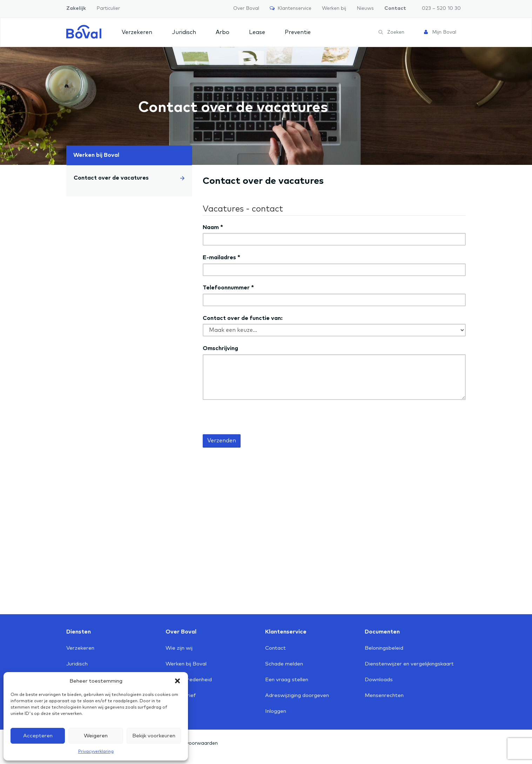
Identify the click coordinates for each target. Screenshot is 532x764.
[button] (177, 681)
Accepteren (38, 736)
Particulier (108, 8)
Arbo (223, 32)
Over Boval (246, 8)
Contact (395, 8)
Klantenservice (291, 8)
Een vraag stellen (287, 680)
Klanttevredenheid (189, 680)
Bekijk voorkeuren (154, 736)
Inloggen (276, 711)
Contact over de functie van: (243, 318)
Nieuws (365, 8)
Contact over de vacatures (129, 178)
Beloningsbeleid (384, 648)
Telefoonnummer (228, 288)
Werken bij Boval (96, 155)
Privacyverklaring (96, 752)
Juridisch (184, 32)
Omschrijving (220, 348)
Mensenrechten (384, 695)
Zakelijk (76, 8)
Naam (213, 227)
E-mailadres (221, 257)
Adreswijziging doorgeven (297, 695)
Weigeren (96, 736)
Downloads (379, 680)
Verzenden (222, 441)
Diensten (79, 632)
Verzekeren (137, 32)
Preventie (298, 32)
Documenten (382, 632)
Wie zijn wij (179, 648)
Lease (257, 32)
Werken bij (334, 8)
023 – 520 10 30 (441, 8)
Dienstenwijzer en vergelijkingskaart (409, 664)
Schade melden (284, 664)
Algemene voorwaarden (190, 743)
